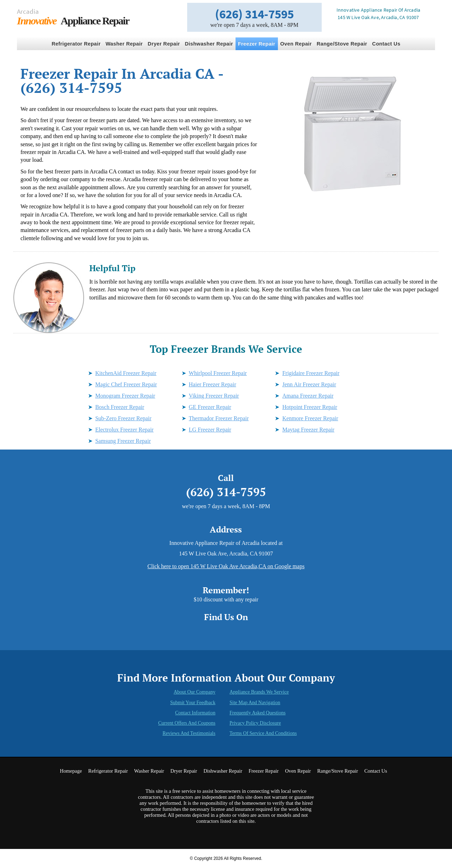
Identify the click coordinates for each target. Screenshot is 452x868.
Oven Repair (296, 44)
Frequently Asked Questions (258, 713)
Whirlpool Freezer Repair (218, 373)
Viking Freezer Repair (214, 396)
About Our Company (195, 692)
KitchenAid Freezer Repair (126, 373)
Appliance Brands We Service (259, 692)
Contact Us (386, 44)
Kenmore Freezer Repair (310, 418)
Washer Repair (124, 44)
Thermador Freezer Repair (219, 418)
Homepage (71, 771)
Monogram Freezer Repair (125, 396)
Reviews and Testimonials (189, 733)
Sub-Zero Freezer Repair (123, 418)
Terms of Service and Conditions (263, 733)
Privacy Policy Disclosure (255, 723)
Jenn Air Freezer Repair (309, 384)
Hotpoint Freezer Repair (310, 407)
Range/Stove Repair (342, 44)
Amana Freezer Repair (308, 396)
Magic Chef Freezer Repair (126, 384)
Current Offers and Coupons (187, 723)
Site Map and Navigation (255, 703)
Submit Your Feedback (193, 703)
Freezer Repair (257, 44)
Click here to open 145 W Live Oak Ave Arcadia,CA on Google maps (226, 566)
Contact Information (195, 713)
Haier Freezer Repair (213, 384)
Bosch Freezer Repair (120, 407)
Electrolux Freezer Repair (124, 430)
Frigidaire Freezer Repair (311, 373)
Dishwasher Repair (209, 44)
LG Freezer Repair (210, 430)
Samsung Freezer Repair (123, 441)
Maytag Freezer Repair (308, 430)
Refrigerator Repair (76, 44)
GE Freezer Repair (210, 407)
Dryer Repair (164, 44)
